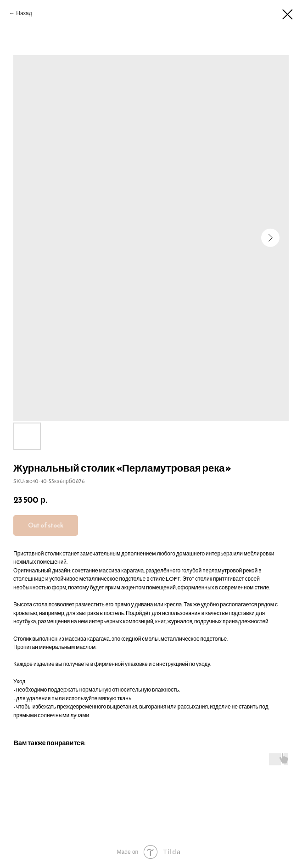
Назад (24, 13)
